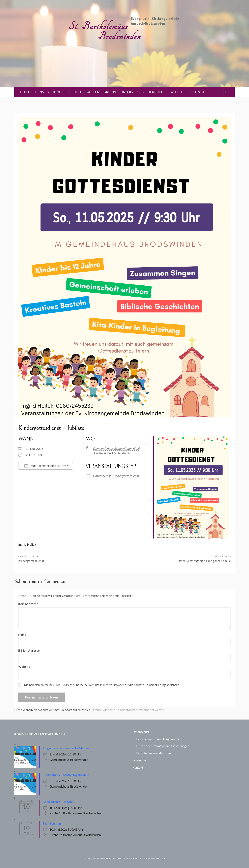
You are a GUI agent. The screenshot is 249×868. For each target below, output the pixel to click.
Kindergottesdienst (126, 476)
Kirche (61, 92)
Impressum (139, 760)
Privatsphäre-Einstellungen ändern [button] (159, 739)
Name (23, 635)
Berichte (156, 92)
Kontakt (201, 92)
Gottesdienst (35, 92)
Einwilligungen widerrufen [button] (153, 753)
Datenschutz (141, 732)
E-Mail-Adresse (30, 650)
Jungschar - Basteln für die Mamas (66, 748)
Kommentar (27, 604)
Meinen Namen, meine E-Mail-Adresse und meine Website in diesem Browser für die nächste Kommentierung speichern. (102, 685)
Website (24, 667)
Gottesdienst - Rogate (58, 802)
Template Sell (157, 858)
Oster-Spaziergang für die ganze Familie (204, 561)
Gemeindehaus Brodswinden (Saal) (117, 448)
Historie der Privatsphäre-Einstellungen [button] (163, 746)
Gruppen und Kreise (124, 92)
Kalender (178, 92)
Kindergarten (86, 92)
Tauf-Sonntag (52, 823)
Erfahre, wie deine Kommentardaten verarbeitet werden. (128, 710)
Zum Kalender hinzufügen (46, 466)
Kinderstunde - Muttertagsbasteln (66, 775)
